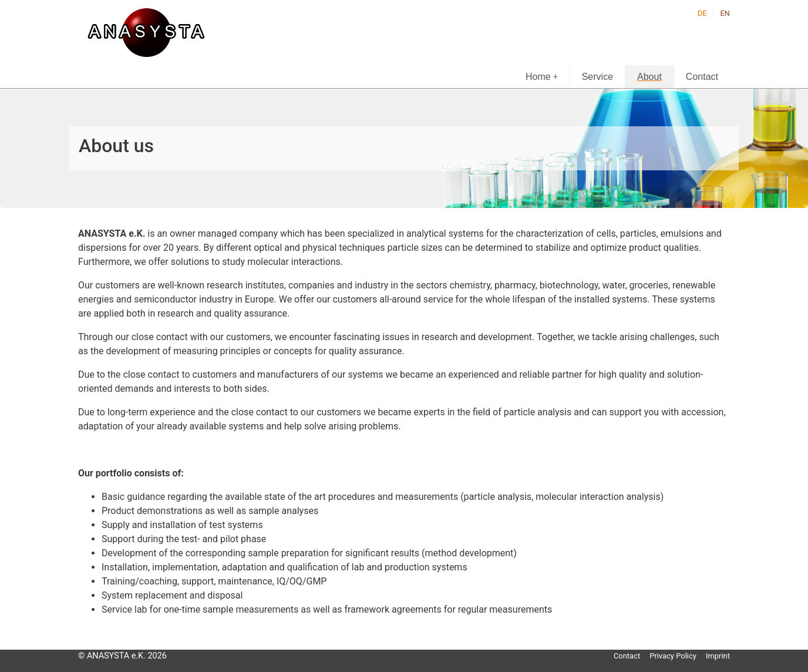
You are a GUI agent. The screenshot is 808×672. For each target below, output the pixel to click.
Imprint (718, 656)
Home (542, 77)
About (649, 77)
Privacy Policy (673, 656)
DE (702, 13)
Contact (702, 77)
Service (597, 77)
